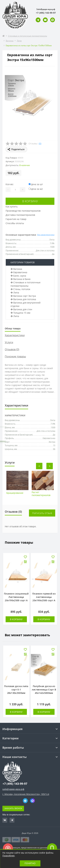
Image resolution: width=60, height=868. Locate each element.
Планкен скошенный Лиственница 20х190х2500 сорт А (16, 597)
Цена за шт (36, 184)
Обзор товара (13, 328)
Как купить (12, 207)
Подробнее (8, 856)
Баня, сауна (18, 276)
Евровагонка (19, 272)
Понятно (30, 863)
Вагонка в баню (21, 279)
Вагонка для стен (21, 309)
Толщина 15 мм (20, 313)
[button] (46, 13)
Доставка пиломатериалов (20, 215)
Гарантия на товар (16, 219)
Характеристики (15, 335)
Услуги (9, 342)
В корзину (30, 201)
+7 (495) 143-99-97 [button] (15, 784)
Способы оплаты (15, 223)
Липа (19, 41)
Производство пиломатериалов (23, 211)
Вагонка (10, 41)
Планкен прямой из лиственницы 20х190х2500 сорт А (44, 597)
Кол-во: (10, 184)
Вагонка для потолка (23, 299)
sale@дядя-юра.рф (13, 789)
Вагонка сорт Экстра (23, 296)
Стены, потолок (20, 289)
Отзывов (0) (12, 349)
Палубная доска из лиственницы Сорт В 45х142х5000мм (44, 690)
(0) (40, 143)
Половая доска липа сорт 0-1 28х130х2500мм (16, 690)
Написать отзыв (42, 513)
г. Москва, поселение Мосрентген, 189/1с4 (26, 794)
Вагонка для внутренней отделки (26, 304)
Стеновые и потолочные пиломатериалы (28, 36)
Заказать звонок (13, 808)
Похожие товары (15, 356)
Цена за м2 (36, 189)
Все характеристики (46, 235)
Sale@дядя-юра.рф (46, 9)
